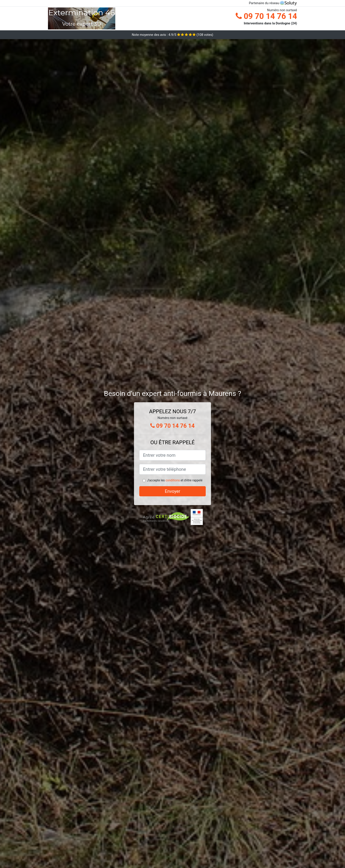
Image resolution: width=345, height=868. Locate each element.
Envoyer (172, 491)
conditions (173, 480)
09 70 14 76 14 (266, 16)
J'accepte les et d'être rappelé (175, 480)
